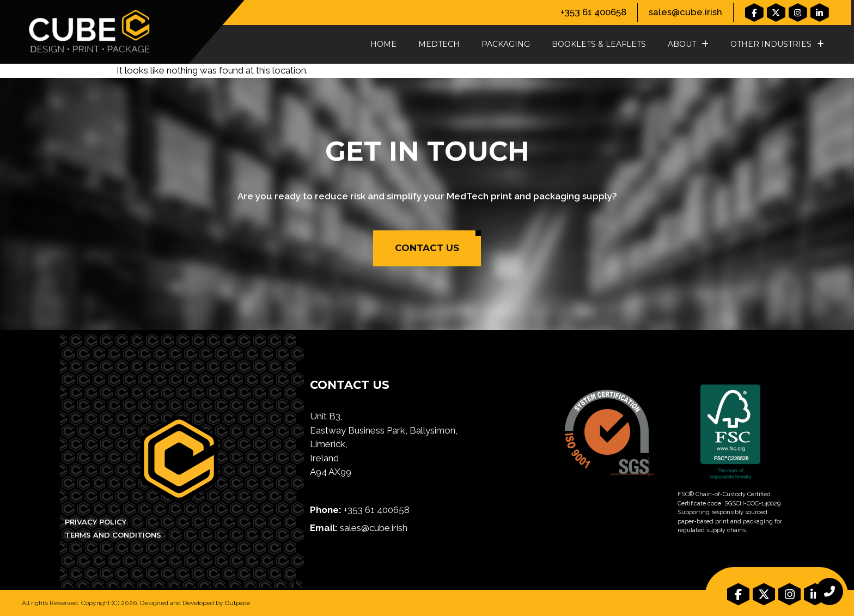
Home (383, 44)
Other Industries (777, 44)
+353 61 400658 (593, 12)
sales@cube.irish (685, 12)
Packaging (506, 44)
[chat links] (829, 591)
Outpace (237, 603)
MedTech (439, 44)
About (688, 44)
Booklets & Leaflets (599, 44)
